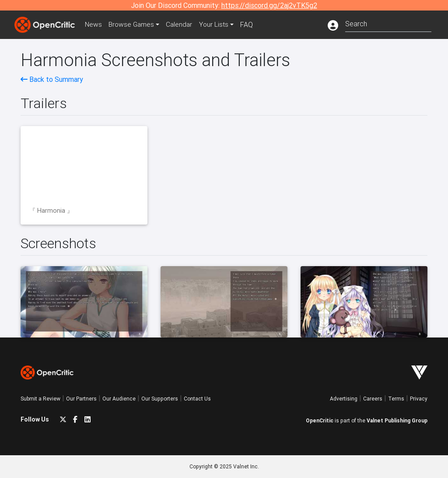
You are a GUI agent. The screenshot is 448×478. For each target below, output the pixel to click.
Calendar (183, 25)
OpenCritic (320, 420)
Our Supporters (160, 399)
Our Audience (119, 399)
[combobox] (388, 23)
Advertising (344, 399)
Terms (396, 399)
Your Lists (219, 25)
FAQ (252, 25)
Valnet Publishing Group (397, 420)
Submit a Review (40, 399)
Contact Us (197, 399)
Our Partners (81, 399)
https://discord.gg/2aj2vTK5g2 (269, 5)
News (94, 25)
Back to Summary (52, 79)
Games (134, 25)
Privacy (419, 399)
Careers (373, 399)
